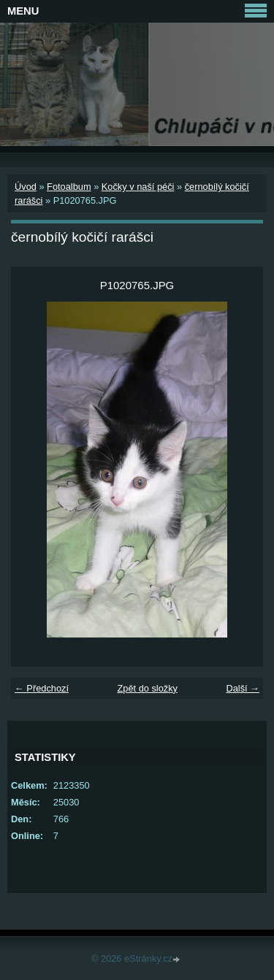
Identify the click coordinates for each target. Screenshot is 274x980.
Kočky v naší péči (138, 187)
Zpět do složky (147, 688)
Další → (243, 688)
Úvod (26, 187)
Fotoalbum (69, 187)
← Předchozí (42, 688)
